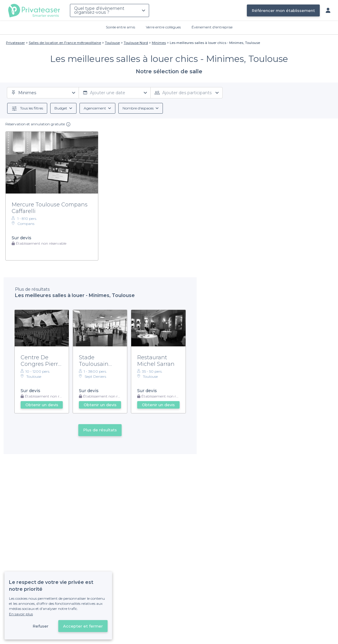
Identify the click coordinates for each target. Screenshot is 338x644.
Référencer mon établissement (283, 10)
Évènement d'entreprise (212, 27)
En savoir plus (21, 614)
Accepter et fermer (83, 626)
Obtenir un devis (42, 405)
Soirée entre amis (120, 27)
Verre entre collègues (163, 27)
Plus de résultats (100, 430)
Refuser (40, 626)
